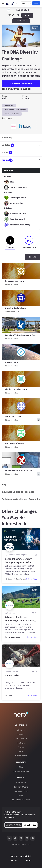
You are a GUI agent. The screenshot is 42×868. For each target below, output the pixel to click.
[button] (3, 3)
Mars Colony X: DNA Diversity (19, 470)
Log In (36, 3)
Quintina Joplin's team (16, 308)
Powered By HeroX (12, 114)
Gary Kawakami (17, 219)
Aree (12, 182)
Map (33, 257)
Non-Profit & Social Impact (15, 110)
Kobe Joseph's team (14, 281)
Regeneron (22, 10)
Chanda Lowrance (18, 187)
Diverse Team (11, 362)
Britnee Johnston (18, 214)
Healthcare (9, 106)
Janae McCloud (17, 203)
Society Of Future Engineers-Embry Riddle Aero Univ (23, 335)
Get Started (26, 3)
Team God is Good (13, 416)
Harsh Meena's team (15, 443)
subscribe (30, 825)
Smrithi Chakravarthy (20, 225)
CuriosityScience (18, 198)
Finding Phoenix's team (16, 389)
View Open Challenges (21, 84)
